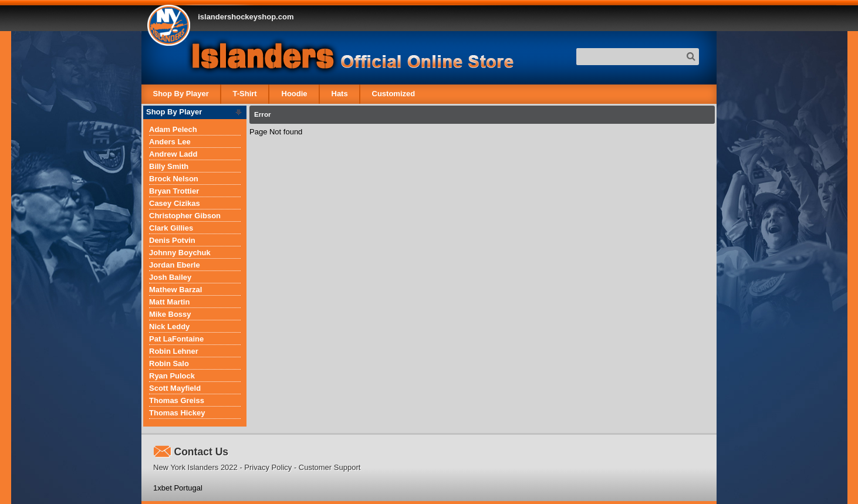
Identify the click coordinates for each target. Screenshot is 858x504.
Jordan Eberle (175, 265)
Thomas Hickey (177, 413)
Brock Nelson (174, 179)
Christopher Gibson (185, 216)
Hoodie (294, 94)
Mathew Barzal (175, 290)
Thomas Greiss (177, 400)
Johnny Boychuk (180, 253)
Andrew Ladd (173, 154)
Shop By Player (181, 94)
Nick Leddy (169, 327)
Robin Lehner (174, 351)
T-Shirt (245, 94)
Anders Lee (170, 142)
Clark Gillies (171, 228)
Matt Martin (169, 302)
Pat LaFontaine (176, 339)
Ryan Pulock (172, 376)
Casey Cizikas (175, 203)
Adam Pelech (173, 129)
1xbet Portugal (178, 488)
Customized (393, 94)
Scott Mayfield (175, 388)
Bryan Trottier (174, 191)
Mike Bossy (170, 314)
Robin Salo (169, 363)
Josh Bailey (170, 277)
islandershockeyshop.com (246, 17)
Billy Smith (169, 166)
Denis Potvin (172, 240)
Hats (339, 94)
